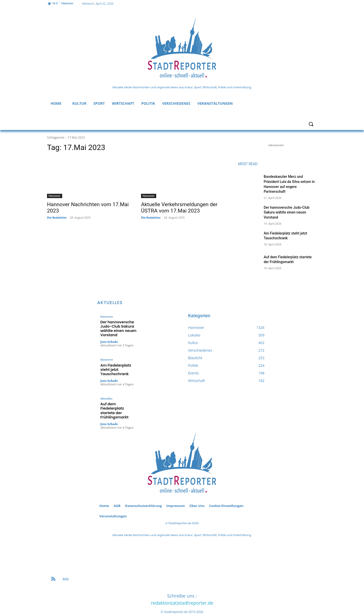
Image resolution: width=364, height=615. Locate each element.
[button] (311, 124)
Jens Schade (109, 340)
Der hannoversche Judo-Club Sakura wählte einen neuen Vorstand (287, 212)
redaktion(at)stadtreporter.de (182, 591)
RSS (66, 567)
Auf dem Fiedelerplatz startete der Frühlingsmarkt (119, 401)
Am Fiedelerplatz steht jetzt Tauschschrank (119, 365)
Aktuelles (106, 392)
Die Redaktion (57, 217)
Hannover (55, 196)
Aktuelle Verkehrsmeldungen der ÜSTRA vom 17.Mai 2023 (179, 208)
